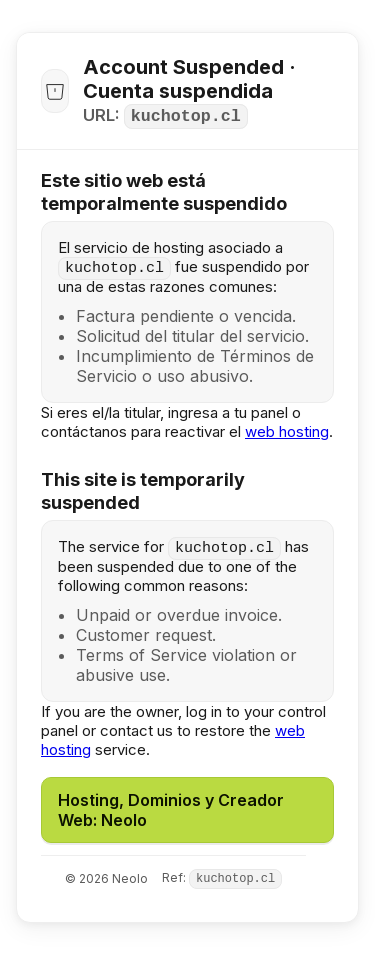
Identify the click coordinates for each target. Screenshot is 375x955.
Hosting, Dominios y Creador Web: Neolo (171, 810)
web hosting (287, 431)
